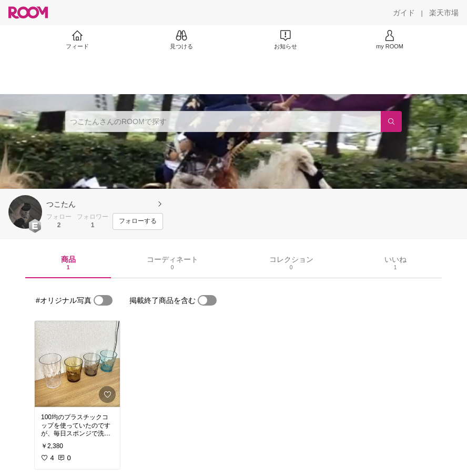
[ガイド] (404, 13)
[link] (77, 364)
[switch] (103, 300)
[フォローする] (138, 221)
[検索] (391, 121)
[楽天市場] (444, 13)
